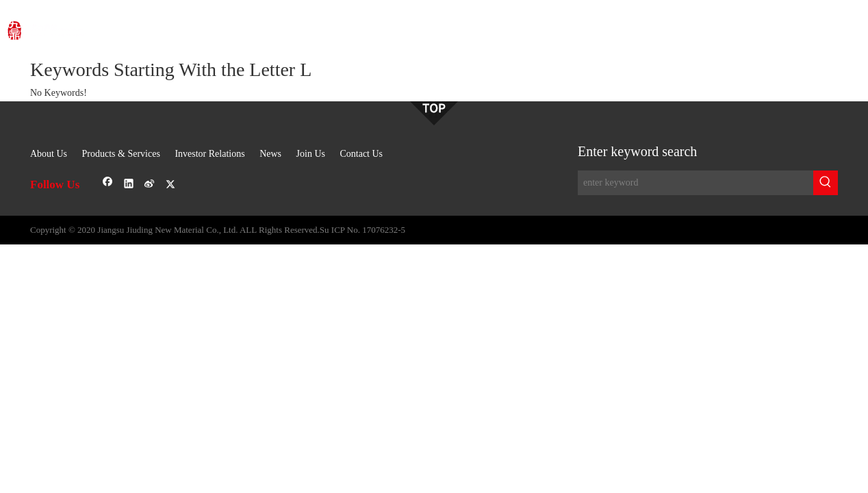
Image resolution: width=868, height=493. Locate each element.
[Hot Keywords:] (826, 183)
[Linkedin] (129, 185)
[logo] (108, 24)
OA (824, 27)
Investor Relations (209, 154)
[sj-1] (434, 113)
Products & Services (121, 154)
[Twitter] (171, 185)
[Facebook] (108, 185)
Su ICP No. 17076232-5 (362, 230)
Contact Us (361, 154)
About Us (49, 154)
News (270, 154)
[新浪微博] (150, 185)
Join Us (311, 154)
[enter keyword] (695, 183)
